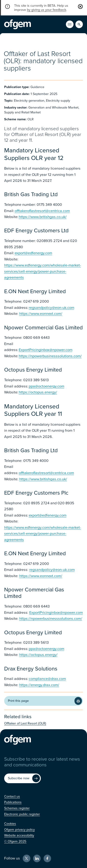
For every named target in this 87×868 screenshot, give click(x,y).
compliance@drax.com (47, 679)
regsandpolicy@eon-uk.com (52, 308)
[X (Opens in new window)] (27, 858)
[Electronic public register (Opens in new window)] (22, 814)
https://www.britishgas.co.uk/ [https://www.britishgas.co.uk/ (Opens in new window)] (43, 217)
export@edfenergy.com (33, 253)
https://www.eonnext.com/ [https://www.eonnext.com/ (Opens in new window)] (41, 314)
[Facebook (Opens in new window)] (47, 858)
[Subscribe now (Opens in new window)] (23, 778)
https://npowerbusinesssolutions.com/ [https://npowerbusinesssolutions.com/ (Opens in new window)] (50, 356)
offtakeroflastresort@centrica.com (42, 211)
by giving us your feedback (47, 10)
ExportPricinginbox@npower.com (46, 350)
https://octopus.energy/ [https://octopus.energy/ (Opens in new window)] (38, 392)
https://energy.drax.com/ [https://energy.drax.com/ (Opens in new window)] (39, 685)
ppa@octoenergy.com (47, 386)
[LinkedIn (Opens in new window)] (37, 858)
